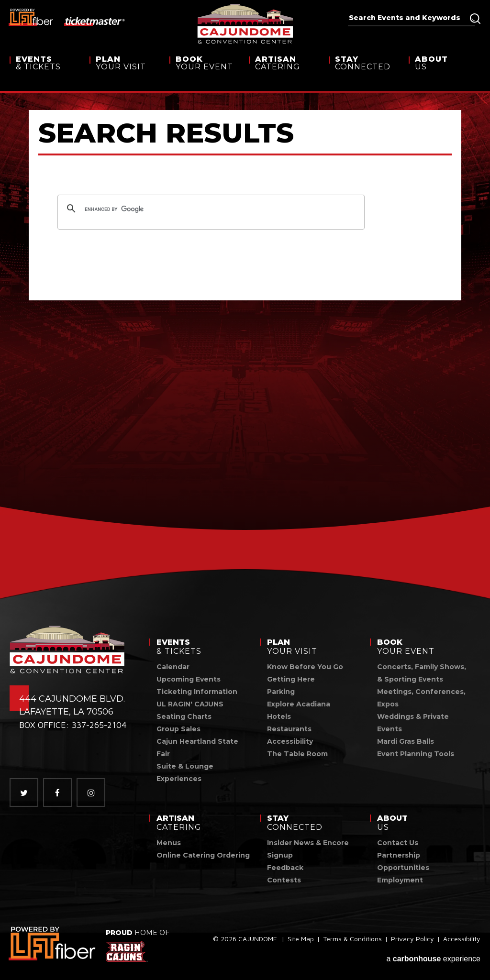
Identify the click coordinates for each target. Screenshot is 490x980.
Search (475, 19)
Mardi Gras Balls (406, 741)
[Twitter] (24, 793)
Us (448, 71)
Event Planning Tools (416, 754)
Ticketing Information (197, 692)
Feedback (285, 868)
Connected (365, 71)
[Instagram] (91, 793)
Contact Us (398, 843)
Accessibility (290, 741)
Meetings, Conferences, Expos (421, 698)
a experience (433, 957)
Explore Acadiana (299, 704)
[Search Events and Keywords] (408, 18)
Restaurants (289, 729)
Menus (169, 843)
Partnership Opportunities (403, 861)
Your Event (206, 71)
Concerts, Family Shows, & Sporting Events (422, 673)
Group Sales (178, 729)
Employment (400, 880)
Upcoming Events (189, 679)
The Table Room (297, 754)
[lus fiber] (31, 17)
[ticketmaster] (95, 21)
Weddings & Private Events (413, 723)
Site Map (301, 941)
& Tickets (46, 71)
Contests (284, 880)
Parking (281, 692)
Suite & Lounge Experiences (185, 772)
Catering (285, 71)
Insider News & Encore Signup (308, 849)
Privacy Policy (412, 941)
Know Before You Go (305, 667)
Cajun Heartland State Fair (197, 748)
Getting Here (291, 679)
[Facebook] (57, 793)
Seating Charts (184, 716)
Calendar (173, 667)
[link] (53, 943)
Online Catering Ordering (203, 855)
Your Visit (126, 71)
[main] (245, 316)
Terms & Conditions (352, 941)
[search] (210, 209)
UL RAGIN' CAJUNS (190, 704)
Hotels (279, 716)
